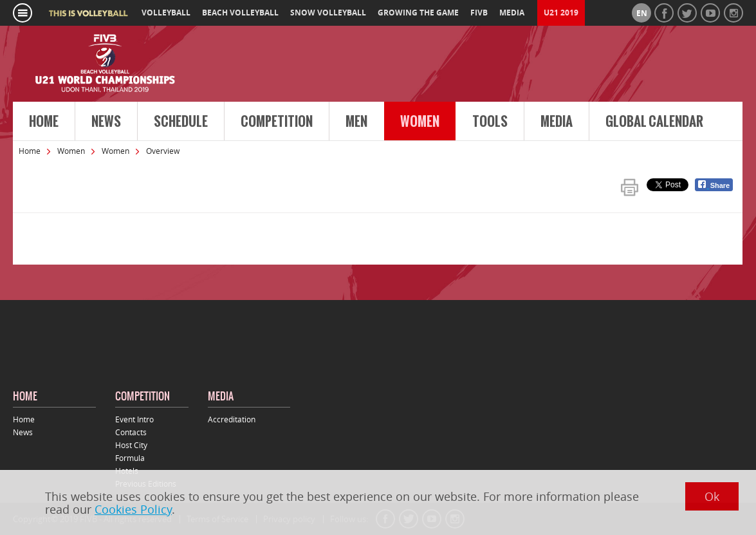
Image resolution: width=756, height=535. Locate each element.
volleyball (166, 13)
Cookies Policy (133, 509)
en (642, 13)
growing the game (418, 13)
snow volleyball (328, 13)
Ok (712, 496)
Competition (277, 122)
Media (557, 122)
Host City (131, 445)
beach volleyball (240, 13)
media (512, 13)
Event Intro (134, 419)
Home (44, 122)
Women (420, 122)
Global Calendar (654, 122)
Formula (130, 458)
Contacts (131, 432)
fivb (479, 13)
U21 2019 (561, 13)
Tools (490, 122)
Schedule (181, 122)
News (106, 122)
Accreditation (232, 419)
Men (356, 122)
